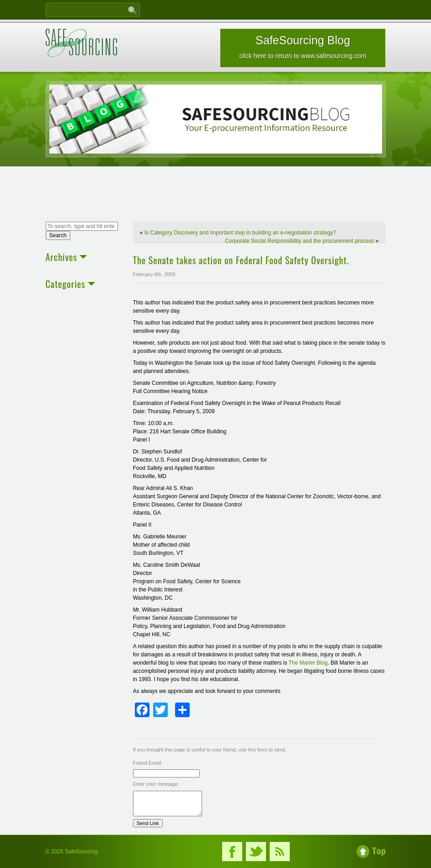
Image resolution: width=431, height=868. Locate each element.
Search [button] (58, 235)
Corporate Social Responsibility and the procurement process (299, 241)
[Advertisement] (216, 195)
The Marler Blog (308, 663)
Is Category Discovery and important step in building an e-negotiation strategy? (240, 233)
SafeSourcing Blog (303, 47)
